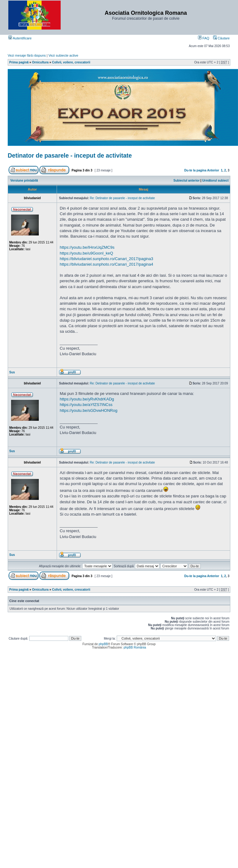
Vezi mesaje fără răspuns (27, 55)
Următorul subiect (216, 181)
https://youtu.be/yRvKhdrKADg (87, 399)
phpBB (103, 644)
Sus (12, 372)
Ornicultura (40, 62)
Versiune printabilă (24, 181)
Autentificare (20, 38)
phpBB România (135, 647)
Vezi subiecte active (64, 55)
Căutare (221, 38)
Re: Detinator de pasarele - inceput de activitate (122, 198)
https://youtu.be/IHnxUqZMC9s (87, 247)
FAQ (204, 38)
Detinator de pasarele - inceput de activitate (70, 155)
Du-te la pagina (196, 170)
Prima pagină (19, 62)
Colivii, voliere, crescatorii (71, 62)
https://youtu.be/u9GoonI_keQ (86, 253)
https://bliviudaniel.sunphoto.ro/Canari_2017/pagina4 (107, 264)
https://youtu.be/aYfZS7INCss (86, 405)
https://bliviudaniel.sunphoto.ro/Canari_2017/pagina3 (107, 259)
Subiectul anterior (186, 181)
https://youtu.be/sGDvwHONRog (89, 410)
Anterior (213, 170)
